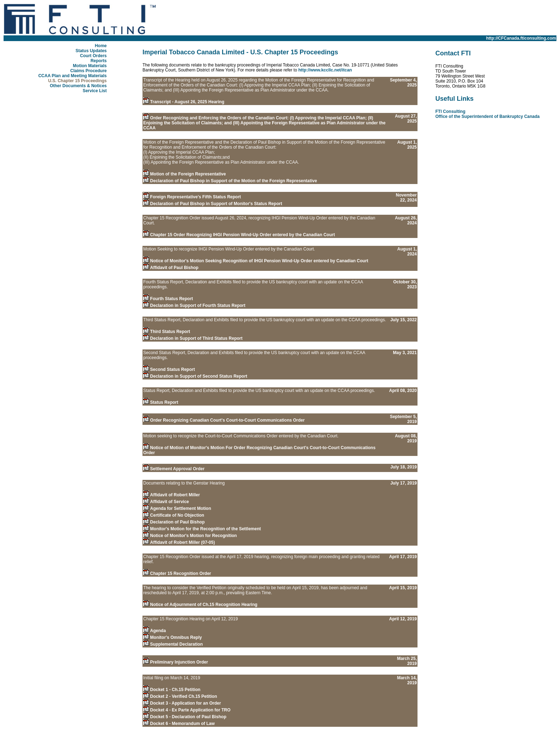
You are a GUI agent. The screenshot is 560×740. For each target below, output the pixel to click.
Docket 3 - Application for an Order (185, 703)
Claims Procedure (89, 71)
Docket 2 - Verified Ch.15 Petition (183, 696)
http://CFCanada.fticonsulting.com (521, 38)
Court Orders (93, 56)
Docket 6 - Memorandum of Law (182, 724)
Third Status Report (170, 332)
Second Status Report (172, 369)
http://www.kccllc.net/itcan (325, 70)
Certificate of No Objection (177, 515)
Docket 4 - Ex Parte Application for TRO (190, 710)
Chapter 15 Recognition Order (181, 573)
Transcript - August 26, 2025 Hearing (187, 102)
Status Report (164, 402)
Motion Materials (90, 66)
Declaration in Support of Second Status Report (199, 376)
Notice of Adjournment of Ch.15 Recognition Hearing (204, 605)
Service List (94, 91)
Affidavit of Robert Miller (175, 495)
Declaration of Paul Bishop (177, 522)
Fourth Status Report (171, 299)
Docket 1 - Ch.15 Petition (175, 690)
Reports (98, 61)
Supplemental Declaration (176, 644)
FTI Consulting (450, 111)
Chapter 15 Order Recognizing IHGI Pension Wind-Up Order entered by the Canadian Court (242, 235)
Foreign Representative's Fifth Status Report (195, 197)
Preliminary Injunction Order (179, 662)
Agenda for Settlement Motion (181, 508)
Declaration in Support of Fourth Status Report (198, 306)
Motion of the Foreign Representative (188, 174)
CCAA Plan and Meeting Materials (72, 76)
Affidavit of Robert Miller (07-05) (182, 542)
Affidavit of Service (169, 502)
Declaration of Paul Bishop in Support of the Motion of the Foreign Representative (233, 181)
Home (101, 46)
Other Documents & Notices (78, 86)
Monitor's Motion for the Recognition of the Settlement (205, 529)
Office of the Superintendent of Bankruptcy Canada (487, 116)
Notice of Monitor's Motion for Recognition (193, 536)
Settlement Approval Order (177, 469)
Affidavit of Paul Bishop (174, 268)
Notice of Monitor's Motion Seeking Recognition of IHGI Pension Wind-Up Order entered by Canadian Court (259, 261)
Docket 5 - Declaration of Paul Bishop (188, 717)
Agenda (158, 631)
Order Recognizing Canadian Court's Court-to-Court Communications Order (227, 420)
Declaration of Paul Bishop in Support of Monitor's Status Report (216, 204)
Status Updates (91, 51)
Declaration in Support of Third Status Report (196, 338)
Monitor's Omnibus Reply (176, 637)
